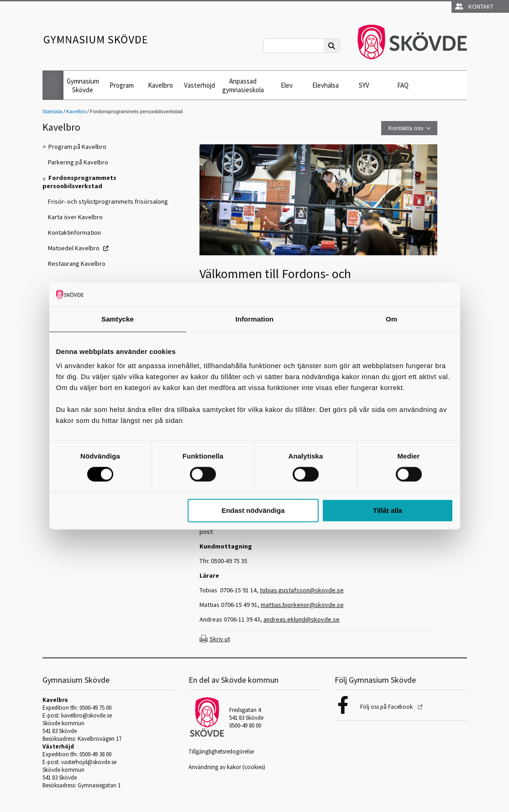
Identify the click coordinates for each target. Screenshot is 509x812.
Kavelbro (160, 85)
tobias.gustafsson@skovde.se (302, 590)
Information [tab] (255, 319)
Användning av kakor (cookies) (227, 767)
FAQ (403, 85)
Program (122, 85)
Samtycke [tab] (118, 319)
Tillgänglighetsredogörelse (221, 751)
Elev (287, 85)
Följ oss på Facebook (387, 707)
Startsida (52, 111)
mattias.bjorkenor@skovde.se (302, 605)
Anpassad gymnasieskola (243, 85)
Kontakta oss (406, 128)
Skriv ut (220, 639)
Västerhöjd (199, 85)
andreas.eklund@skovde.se (302, 619)
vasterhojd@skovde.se (89, 762)
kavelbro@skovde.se (87, 715)
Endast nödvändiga (253, 511)
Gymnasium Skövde (83, 85)
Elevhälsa (325, 85)
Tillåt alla (388, 511)
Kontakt (474, 6)
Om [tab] (391, 319)
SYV (364, 85)
